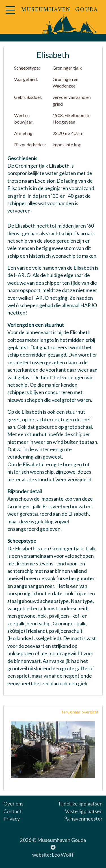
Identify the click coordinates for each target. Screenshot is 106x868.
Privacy (12, 819)
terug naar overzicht (80, 712)
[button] (10, 13)
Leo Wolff (63, 855)
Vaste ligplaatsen (84, 811)
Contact (12, 811)
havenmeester (84, 819)
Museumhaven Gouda (62, 840)
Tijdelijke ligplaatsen (80, 804)
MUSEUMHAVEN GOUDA (60, 10)
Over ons (13, 804)
